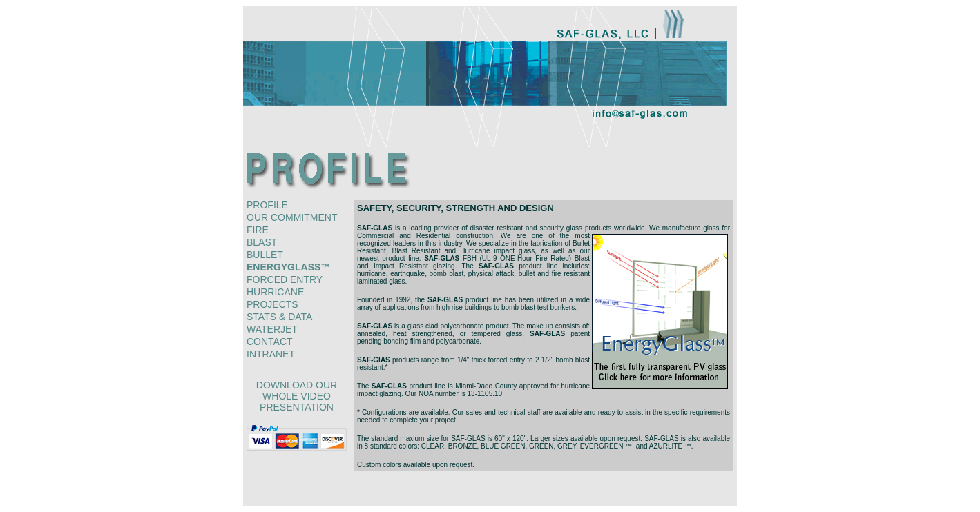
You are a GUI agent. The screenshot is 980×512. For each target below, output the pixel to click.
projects (272, 304)
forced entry (285, 279)
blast (262, 242)
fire (258, 230)
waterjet (272, 329)
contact (270, 342)
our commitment (292, 217)
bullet (265, 255)
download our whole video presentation (297, 396)
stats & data (279, 317)
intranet (271, 354)
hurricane (275, 292)
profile (267, 205)
